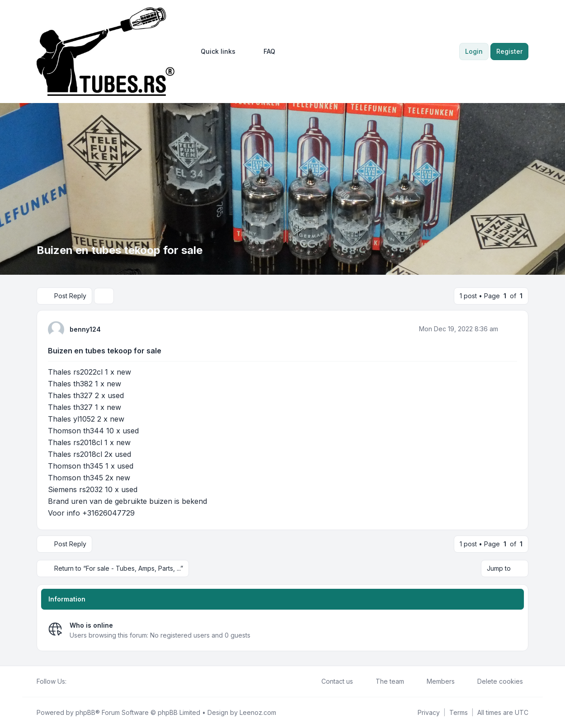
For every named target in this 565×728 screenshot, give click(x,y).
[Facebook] (72, 681)
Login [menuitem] (474, 51)
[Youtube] (86, 681)
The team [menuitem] (384, 681)
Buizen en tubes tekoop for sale (105, 351)
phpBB (85, 712)
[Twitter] (79, 681)
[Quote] (509, 329)
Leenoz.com (258, 712)
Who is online (91, 625)
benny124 (85, 329)
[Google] (94, 681)
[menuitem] (214, 52)
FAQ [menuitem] (264, 52)
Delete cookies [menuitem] (494, 681)
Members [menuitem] (435, 681)
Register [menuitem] (509, 51)
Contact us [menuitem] (331, 681)
